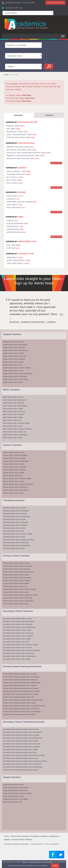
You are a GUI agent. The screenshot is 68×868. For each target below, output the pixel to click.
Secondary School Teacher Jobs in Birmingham (19, 621)
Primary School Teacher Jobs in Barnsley (17, 569)
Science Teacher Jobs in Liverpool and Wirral (18, 484)
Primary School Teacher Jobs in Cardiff (16, 575)
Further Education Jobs (20, 137)
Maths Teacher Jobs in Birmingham (15, 400)
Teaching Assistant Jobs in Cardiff (14, 519)
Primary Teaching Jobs (20, 147)
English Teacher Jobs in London (13, 342)
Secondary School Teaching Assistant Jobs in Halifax (20, 694)
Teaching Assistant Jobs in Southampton (16, 545)
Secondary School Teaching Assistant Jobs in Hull (19, 752)
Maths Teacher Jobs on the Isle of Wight (16, 423)
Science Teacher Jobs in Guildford (14, 470)
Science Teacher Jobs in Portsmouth (15, 487)
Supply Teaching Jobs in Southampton (16, 788)
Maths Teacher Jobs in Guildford (14, 414)
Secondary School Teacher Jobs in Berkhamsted (19, 627)
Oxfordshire (15, 229)
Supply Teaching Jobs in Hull (12, 802)
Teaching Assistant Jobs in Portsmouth (16, 543)
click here (27, 95)
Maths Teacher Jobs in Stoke (12, 438)
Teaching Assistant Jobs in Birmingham (16, 511)
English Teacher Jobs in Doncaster (14, 356)
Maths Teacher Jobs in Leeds (13, 426)
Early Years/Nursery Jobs (21, 135)
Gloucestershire (17, 224)
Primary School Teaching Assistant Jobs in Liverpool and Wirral (24, 706)
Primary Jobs (16, 126)
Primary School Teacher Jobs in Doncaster (17, 578)
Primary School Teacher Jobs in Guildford (17, 581)
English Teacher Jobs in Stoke (13, 382)
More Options (56, 163)
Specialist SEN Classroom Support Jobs (29, 153)
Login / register (55, 3)
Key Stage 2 (15, 177)
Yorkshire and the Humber (22, 202)
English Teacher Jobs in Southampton (16, 379)
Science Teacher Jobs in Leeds (13, 481)
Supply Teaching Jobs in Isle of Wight (15, 799)
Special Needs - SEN (18, 171)
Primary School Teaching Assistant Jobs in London (20, 674)
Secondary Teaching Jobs (22, 150)
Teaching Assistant (18, 174)
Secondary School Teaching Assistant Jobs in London (21, 729)
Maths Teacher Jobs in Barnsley (13, 403)
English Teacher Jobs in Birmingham (15, 345)
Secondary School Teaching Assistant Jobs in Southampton (23, 767)
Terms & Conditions (52, 844)
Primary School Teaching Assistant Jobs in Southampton (22, 712)
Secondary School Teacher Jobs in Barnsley (18, 624)
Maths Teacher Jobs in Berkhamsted (15, 406)
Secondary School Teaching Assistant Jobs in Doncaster (22, 744)
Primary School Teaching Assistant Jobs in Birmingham (21, 677)
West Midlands (16, 208)
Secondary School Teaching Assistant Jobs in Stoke (20, 770)
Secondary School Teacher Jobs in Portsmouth (19, 653)
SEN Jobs (13, 129)
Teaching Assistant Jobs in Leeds (14, 537)
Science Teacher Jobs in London (14, 452)
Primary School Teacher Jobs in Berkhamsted (18, 572)
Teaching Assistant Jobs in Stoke (14, 548)
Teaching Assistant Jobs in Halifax (14, 528)
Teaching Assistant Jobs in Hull (13, 531)
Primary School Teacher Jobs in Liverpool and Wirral (20, 595)
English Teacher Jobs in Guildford (14, 359)
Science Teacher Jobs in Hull (12, 476)
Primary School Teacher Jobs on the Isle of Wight (19, 589)
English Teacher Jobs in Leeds (13, 371)
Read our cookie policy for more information (38, 862)
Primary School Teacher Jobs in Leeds (16, 592)
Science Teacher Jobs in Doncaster (15, 467)
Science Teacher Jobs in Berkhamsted (16, 461)
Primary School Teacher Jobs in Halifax (16, 583)
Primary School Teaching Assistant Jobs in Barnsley (20, 680)
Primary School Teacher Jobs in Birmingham (18, 566)
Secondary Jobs (17, 132)
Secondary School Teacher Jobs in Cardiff (17, 630)
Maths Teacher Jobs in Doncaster (14, 412)
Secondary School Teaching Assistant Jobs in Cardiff (20, 741)
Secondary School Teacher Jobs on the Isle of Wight (20, 645)
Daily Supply (15, 183)
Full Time (14, 245)
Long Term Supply (18, 263)
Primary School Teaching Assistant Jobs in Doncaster (21, 688)
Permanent (14, 258)
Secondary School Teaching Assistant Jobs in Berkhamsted (23, 738)
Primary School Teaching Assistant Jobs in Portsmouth (21, 709)
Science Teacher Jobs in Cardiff (13, 464)
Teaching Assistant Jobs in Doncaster (15, 522)
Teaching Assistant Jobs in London (14, 508)
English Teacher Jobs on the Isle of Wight (17, 368)
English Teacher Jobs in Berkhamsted (15, 350)
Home (6, 75)
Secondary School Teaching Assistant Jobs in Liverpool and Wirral (25, 761)
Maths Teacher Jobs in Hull (12, 420)
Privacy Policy (37, 844)
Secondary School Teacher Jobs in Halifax (17, 639)
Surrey (12, 221)
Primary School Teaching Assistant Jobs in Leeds (19, 703)
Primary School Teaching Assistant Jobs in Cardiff (19, 685)
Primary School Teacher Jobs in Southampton (18, 601)
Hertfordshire (16, 232)
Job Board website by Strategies (16, 844)
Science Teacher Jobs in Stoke (13, 493)
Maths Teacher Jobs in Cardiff (13, 409)
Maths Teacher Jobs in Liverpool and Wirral (17, 429)
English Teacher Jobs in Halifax (13, 362)
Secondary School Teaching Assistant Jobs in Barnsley (21, 735)
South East (15, 196)
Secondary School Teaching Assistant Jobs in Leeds (20, 758)
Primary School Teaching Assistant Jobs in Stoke (19, 714)
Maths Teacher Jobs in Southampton (15, 435)
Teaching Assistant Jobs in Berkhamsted (16, 516)
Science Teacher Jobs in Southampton (16, 490)
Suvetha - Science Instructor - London (32, 322)
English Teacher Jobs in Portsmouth (15, 376)
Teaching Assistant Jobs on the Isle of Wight (17, 534)
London (13, 199)
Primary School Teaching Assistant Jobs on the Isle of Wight (23, 700)
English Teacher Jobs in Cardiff (13, 353)
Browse (19, 115)
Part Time (13, 248)
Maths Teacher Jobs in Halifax (13, 417)
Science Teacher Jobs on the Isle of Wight (17, 478)
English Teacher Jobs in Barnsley (14, 347)
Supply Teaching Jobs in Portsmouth (15, 790)
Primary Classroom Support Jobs (26, 156)
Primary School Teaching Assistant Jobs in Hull (18, 697)
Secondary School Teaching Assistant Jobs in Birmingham (22, 732)
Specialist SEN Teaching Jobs (23, 158)
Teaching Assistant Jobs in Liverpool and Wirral (18, 540)
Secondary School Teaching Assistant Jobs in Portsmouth (22, 764)
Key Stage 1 (14, 180)
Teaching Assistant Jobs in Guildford (15, 525)
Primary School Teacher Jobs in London (16, 563)
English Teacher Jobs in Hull (12, 365)
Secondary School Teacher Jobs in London (17, 619)
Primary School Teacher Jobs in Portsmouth (17, 598)
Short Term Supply (18, 260)
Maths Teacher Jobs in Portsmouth (14, 432)
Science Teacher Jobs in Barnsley (14, 458)
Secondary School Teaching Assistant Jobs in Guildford (21, 691)
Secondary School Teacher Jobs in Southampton (19, 656)
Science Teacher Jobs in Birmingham (15, 455)
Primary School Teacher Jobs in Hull (15, 586)
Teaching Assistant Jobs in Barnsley (15, 514)
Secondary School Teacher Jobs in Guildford (18, 636)
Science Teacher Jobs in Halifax (13, 473)
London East (15, 226)
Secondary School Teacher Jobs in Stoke (17, 659)
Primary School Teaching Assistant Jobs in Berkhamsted (22, 683)
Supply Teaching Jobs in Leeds (13, 796)
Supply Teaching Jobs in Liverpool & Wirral (17, 793)
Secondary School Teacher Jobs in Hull (16, 642)
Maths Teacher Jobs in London (13, 397)
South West (14, 205)
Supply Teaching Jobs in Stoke (13, 785)
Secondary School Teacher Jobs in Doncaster (18, 633)
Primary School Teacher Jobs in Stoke (16, 604)
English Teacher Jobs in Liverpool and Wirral (18, 374)
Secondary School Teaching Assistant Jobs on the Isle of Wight (24, 755)
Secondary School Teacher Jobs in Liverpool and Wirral (21, 650)
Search (49, 115)
